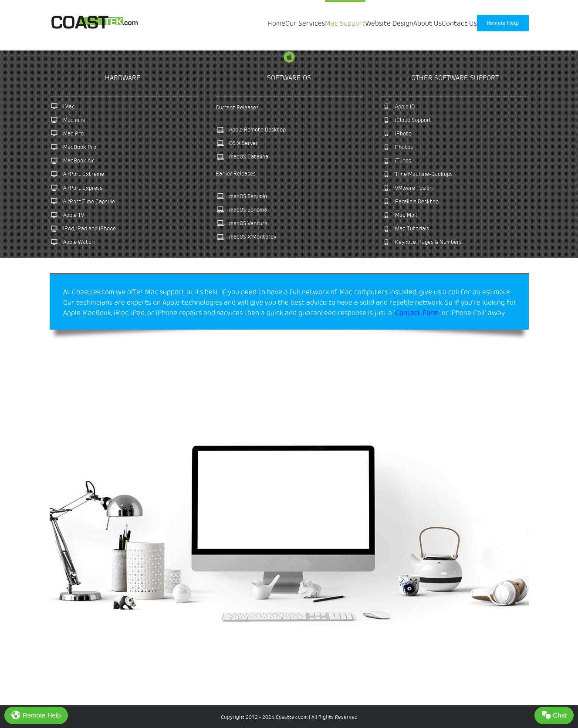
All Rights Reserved (334, 717)
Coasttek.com (292, 717)
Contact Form (417, 313)
